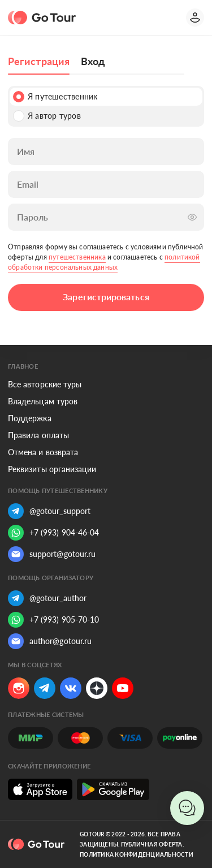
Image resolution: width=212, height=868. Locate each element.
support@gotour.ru (52, 554)
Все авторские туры (45, 384)
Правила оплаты (38, 435)
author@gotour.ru (50, 641)
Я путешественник (55, 97)
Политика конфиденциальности (137, 854)
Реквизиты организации (52, 469)
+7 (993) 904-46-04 (53, 533)
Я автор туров (47, 116)
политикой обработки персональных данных (104, 262)
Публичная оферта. (152, 844)
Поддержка (30, 418)
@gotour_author (47, 598)
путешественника (77, 257)
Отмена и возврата (43, 452)
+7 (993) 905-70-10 (53, 620)
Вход (93, 61)
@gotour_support (49, 511)
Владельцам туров (43, 401)
